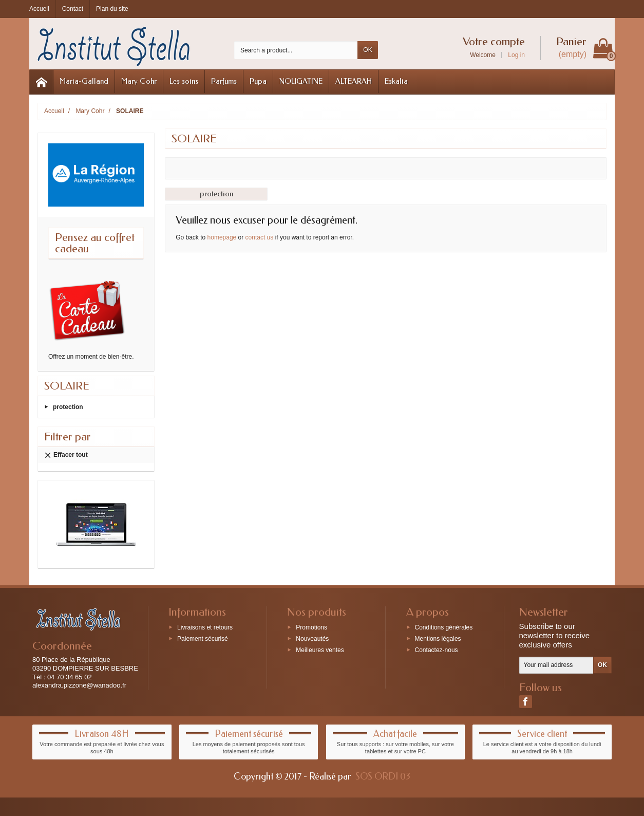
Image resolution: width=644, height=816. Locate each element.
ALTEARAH (354, 81)
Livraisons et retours (205, 627)
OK (367, 50)
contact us (260, 237)
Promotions (311, 627)
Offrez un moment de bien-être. (91, 357)
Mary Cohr (139, 81)
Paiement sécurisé (203, 639)
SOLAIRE (67, 386)
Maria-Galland (84, 81)
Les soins (184, 81)
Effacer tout (66, 455)
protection (68, 407)
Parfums (224, 81)
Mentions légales (438, 639)
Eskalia (396, 81)
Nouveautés (312, 639)
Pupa (258, 81)
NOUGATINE (301, 81)
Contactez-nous (437, 650)
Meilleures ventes (320, 650)
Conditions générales (444, 627)
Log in (516, 55)
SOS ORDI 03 (383, 776)
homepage (222, 237)
